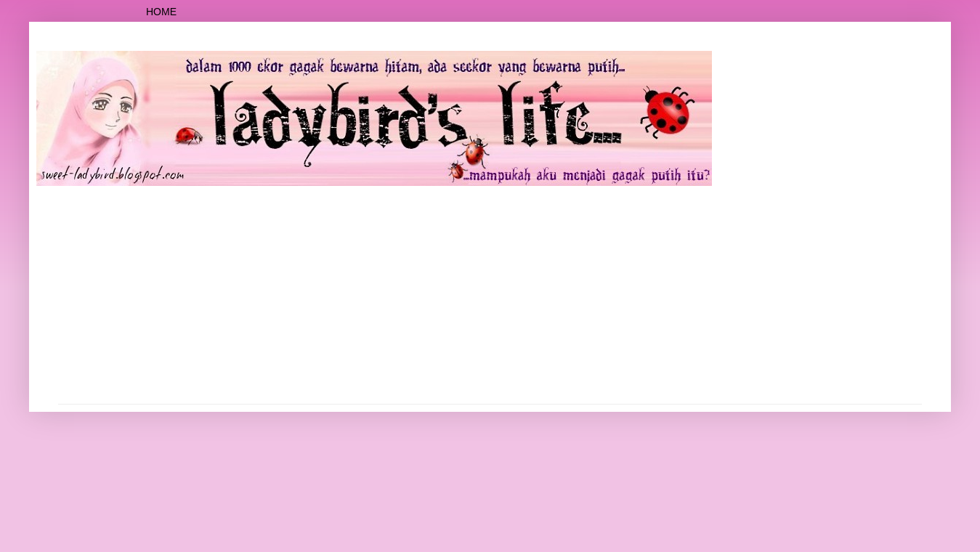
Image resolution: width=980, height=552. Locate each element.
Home (161, 12)
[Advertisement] (490, 295)
